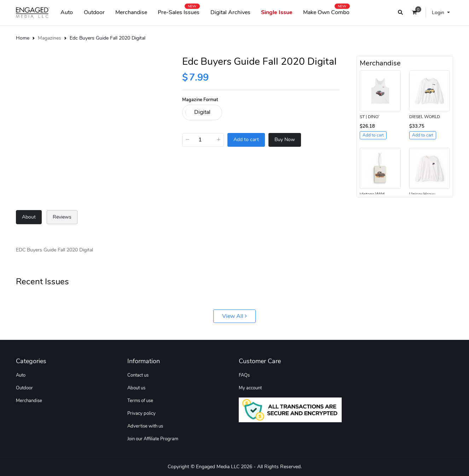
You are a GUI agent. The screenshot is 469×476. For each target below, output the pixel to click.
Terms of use (140, 401)
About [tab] (29, 217)
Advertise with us (145, 426)
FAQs (244, 375)
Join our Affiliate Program (153, 439)
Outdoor (94, 12)
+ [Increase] (219, 139)
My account (250, 388)
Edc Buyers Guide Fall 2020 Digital (108, 38)
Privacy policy (141, 413)
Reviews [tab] (62, 217)
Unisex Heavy (422, 194)
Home (23, 38)
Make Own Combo (326, 11)
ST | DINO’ (370, 117)
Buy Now (285, 140)
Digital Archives (230, 12)
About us (136, 388)
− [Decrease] (187, 139)
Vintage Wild (372, 194)
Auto (67, 12)
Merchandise (131, 12)
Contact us (138, 375)
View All (234, 316)
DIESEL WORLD (425, 117)
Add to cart (246, 140)
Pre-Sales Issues (179, 11)
